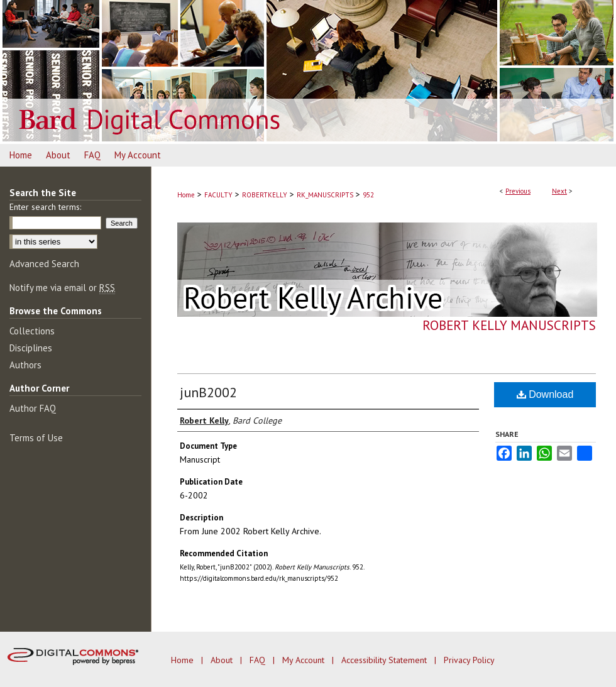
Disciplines (31, 348)
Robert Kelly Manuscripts (509, 325)
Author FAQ (33, 408)
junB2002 (208, 392)
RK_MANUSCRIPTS (325, 195)
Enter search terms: (45, 207)
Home (186, 195)
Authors (25, 365)
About (223, 660)
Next (559, 191)
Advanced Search (44, 264)
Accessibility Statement (385, 660)
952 (368, 195)
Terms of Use (36, 438)
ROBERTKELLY (265, 195)
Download (545, 394)
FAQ (259, 660)
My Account (305, 660)
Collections (32, 331)
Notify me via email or (62, 288)
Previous (518, 191)
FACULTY (218, 195)
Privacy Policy (469, 660)
